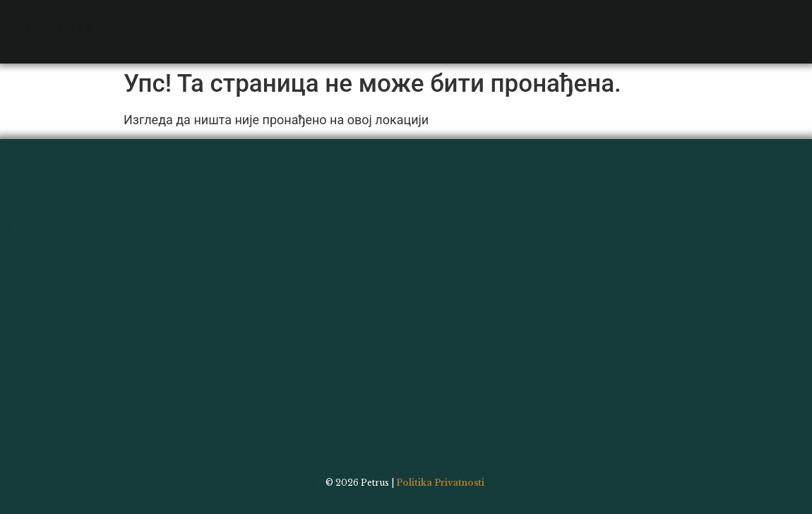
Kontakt (400, 15)
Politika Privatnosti (440, 483)
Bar (254, 15)
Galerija (317, 15)
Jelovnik (189, 15)
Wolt (471, 15)
